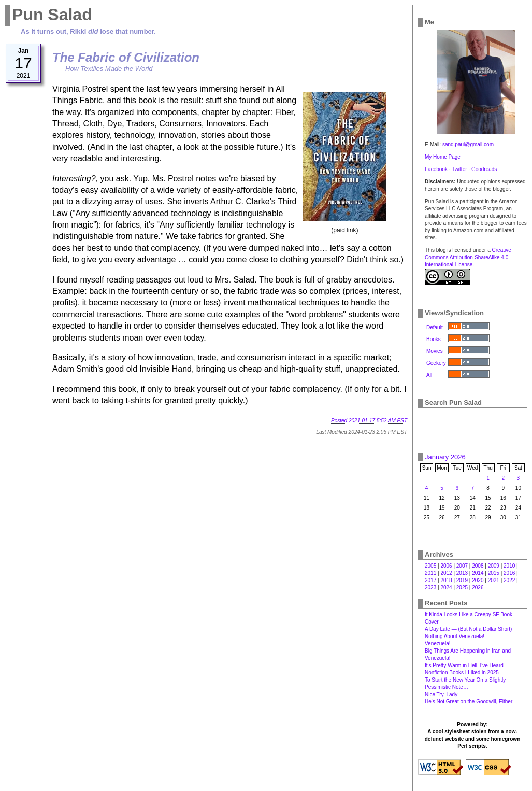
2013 (462, 573)
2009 (494, 566)
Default (435, 327)
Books (434, 339)
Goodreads (484, 169)
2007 (462, 566)
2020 (478, 580)
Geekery (436, 363)
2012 (446, 573)
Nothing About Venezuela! (455, 636)
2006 (446, 566)
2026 (478, 588)
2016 (509, 573)
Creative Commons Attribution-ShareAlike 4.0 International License (468, 257)
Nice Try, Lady (441, 694)
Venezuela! (438, 644)
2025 (462, 588)
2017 (430, 580)
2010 (509, 566)
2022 (509, 580)
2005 (430, 566)
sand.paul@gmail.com (468, 144)
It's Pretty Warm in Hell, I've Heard (464, 665)
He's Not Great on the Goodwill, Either (469, 702)
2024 (446, 588)
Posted (369, 421)
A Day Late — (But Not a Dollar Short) (468, 629)
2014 (478, 573)
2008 (478, 566)
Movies (435, 351)
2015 (494, 573)
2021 (494, 580)
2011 (430, 573)
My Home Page (443, 157)
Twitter (459, 169)
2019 (462, 580)
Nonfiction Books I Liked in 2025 (462, 673)
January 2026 (445, 457)
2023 (430, 588)
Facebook (436, 169)
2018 (446, 580)
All (429, 375)
